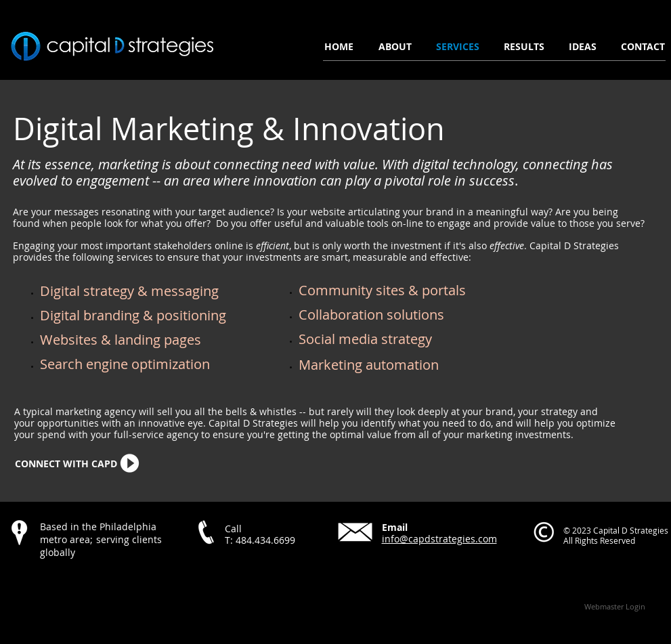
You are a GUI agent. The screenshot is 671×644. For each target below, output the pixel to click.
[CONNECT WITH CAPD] (66, 464)
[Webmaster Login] (615, 607)
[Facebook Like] (92, 582)
